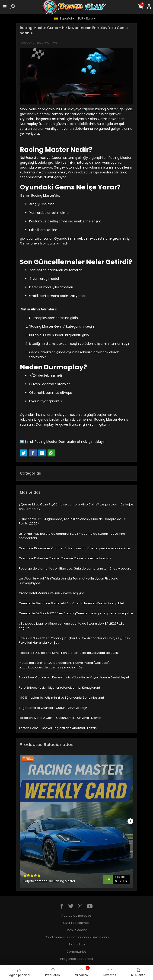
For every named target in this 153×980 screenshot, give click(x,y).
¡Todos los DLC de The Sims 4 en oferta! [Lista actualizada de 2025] (69, 653)
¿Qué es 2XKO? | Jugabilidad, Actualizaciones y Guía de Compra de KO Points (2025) (73, 521)
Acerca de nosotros (76, 916)
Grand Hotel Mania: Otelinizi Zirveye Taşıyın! (51, 593)
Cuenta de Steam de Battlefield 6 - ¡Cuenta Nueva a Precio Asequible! (71, 603)
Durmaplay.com (42, 318)
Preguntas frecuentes (77, 959)
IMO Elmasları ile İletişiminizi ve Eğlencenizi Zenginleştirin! (61, 698)
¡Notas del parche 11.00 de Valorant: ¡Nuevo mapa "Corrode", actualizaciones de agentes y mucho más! (64, 665)
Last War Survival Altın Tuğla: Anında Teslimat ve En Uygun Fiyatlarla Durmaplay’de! (69, 581)
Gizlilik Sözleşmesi (77, 923)
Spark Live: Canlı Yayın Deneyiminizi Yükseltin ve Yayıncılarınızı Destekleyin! (74, 677)
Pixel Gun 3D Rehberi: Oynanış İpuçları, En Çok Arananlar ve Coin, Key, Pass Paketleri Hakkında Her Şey (74, 640)
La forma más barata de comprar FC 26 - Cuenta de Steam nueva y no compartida (72, 536)
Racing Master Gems (51, 442)
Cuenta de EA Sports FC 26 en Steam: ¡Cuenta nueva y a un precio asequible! (76, 613)
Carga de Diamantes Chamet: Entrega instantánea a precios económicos (75, 548)
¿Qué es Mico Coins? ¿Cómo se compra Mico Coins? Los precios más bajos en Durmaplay (76, 507)
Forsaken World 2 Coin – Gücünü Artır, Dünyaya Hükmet (60, 718)
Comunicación (76, 930)
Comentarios (76, 952)
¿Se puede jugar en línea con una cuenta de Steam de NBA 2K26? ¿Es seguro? (72, 626)
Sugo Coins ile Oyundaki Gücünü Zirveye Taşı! (53, 708)
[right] (131, 821)
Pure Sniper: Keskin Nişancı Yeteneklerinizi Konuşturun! (59, 688)
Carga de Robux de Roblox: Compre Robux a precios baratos (65, 558)
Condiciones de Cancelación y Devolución (77, 937)
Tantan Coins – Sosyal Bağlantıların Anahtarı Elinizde (58, 728)
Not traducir (76, 944)
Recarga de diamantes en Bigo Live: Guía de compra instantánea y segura (75, 568)
